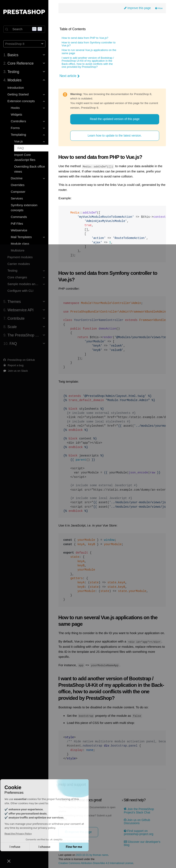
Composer (18, 192)
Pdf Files (17, 224)
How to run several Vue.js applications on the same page (89, 52)
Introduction (16, 88)
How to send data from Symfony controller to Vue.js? (89, 44)
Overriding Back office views (29, 169)
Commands (19, 217)
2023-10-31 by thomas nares (92, 855)
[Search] (24, 29)
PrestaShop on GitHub (19, 360)
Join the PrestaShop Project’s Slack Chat (139, 811)
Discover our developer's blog (142, 843)
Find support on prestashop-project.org (139, 832)
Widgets (16, 114)
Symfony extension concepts (24, 208)
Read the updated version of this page (115, 119)
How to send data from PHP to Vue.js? (85, 38)
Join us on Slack (16, 371)
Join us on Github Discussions (137, 821)
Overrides (18, 185)
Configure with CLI (20, 291)
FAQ (21, 148)
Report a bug (13, 365)
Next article (70, 76)
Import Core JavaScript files (25, 157)
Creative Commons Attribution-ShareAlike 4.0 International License (96, 863)
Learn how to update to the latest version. (115, 136)
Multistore (18, 250)
